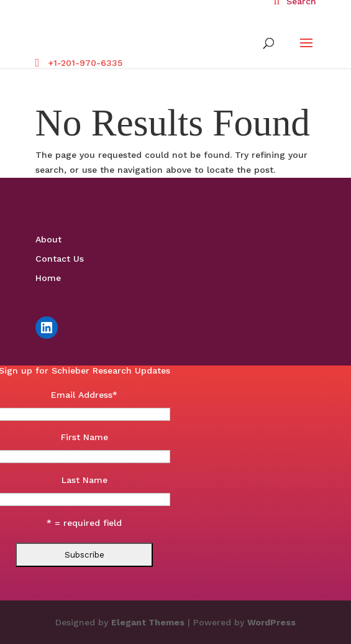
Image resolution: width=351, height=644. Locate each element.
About (48, 239)
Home (48, 278)
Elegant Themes (148, 622)
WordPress (271, 622)
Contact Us (60, 259)
